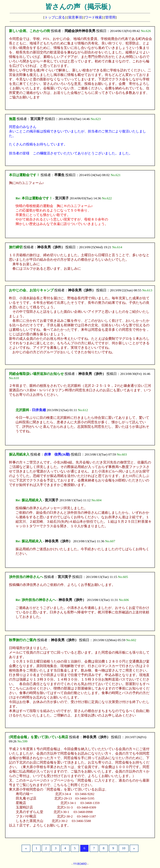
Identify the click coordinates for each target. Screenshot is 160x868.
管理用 (110, 17)
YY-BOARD (80, 864)
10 (124, 848)
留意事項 (75, 17)
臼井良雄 (39, 410)
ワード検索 (93, 17)
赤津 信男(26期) (57, 454)
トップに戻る (55, 17)
